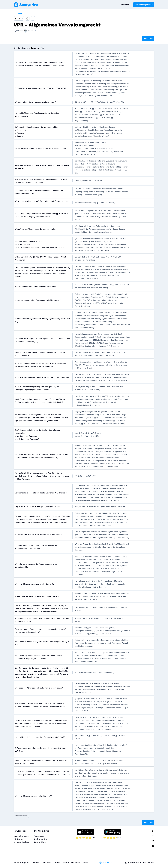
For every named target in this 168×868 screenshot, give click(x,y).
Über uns (57, 863)
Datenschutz (36, 863)
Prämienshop (18, 839)
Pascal (30, 31)
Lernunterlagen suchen (21, 836)
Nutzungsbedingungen (21, 863)
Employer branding (41, 839)
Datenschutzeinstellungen (71, 863)
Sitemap (86, 863)
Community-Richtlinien (21, 842)
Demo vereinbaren (40, 842)
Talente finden (39, 836)
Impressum (47, 863)
